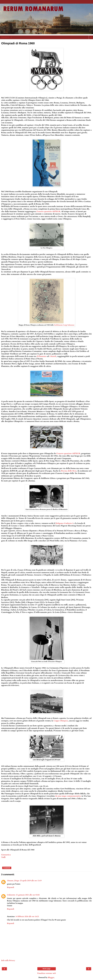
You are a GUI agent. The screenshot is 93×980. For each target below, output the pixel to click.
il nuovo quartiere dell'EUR (48, 211)
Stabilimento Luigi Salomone (64, 325)
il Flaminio (42, 356)
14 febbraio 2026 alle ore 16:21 (27, 917)
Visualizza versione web (46, 973)
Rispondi (11, 887)
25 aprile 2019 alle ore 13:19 (31, 881)
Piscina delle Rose (69, 471)
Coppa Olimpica (61, 721)
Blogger (51, 978)
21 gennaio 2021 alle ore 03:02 (28, 895)
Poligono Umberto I (64, 523)
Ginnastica (6, 855)
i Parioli (53, 356)
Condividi (7, 868)
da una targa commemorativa (68, 796)
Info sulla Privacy (8, 960)
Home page (46, 969)
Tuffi (3, 857)
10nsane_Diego (13, 881)
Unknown (11, 895)
